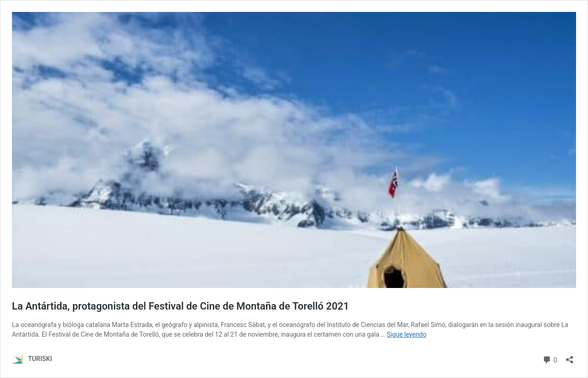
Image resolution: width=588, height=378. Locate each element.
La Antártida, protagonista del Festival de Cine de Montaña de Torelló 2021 (182, 306)
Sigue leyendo (407, 334)
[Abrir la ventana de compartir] (570, 357)
